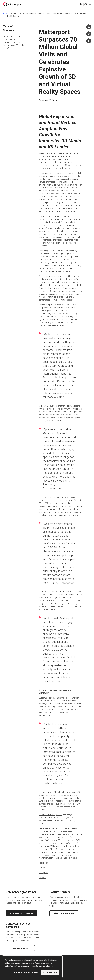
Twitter (42, 868)
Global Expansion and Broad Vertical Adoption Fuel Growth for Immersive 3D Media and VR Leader (14, 42)
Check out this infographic (50, 815)
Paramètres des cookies (26, 972)
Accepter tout (50, 972)
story (41, 603)
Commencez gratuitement (22, 913)
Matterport (44, 159)
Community (74, 798)
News (5, 14)
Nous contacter (20, 948)
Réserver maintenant (64, 913)
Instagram (43, 873)
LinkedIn (42, 878)
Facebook (43, 863)
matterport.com (46, 858)
